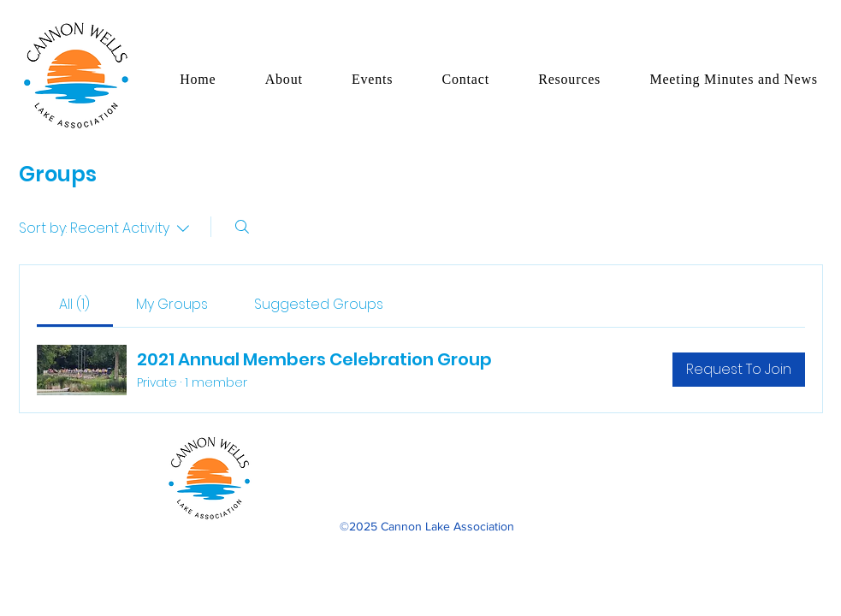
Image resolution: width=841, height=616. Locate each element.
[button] (284, 80)
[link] (74, 304)
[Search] (242, 227)
